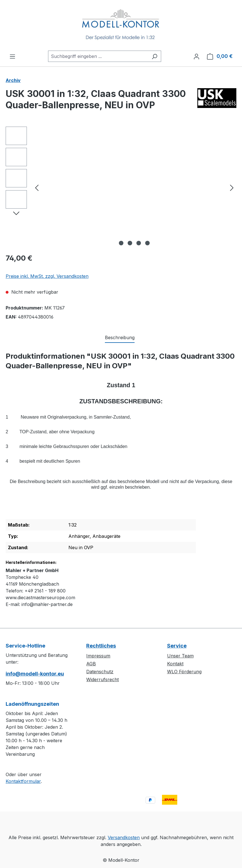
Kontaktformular (23, 781)
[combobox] (98, 56)
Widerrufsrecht (102, 679)
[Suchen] (155, 56)
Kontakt (175, 664)
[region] (121, 187)
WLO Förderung (184, 672)
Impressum (98, 656)
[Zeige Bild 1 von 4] (121, 243)
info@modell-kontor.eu (35, 674)
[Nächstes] (232, 188)
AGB (91, 664)
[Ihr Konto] (196, 56)
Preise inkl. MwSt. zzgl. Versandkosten (47, 276)
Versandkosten (124, 837)
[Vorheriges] (37, 188)
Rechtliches (101, 646)
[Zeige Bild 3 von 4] (139, 243)
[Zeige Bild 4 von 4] (148, 243)
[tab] (120, 338)
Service (177, 646)
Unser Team (180, 656)
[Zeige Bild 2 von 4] (130, 243)
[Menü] (12, 56)
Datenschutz (100, 672)
